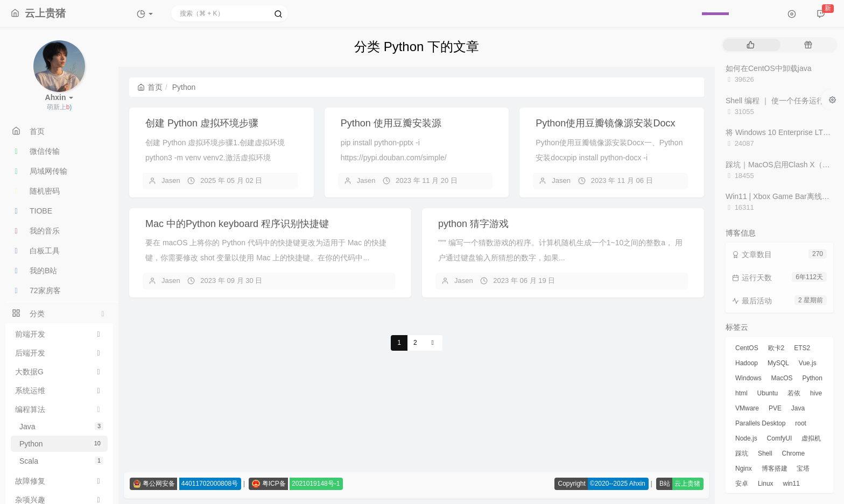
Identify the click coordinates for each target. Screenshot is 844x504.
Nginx (744, 468)
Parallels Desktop (760, 423)
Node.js (746, 438)
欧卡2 (776, 348)
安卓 (742, 484)
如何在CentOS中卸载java (768, 68)
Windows (748, 378)
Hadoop (747, 363)
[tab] (751, 45)
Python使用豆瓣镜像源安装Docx (605, 123)
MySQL (778, 363)
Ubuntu (768, 393)
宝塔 (803, 468)
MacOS (782, 378)
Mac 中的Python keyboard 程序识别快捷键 (237, 224)
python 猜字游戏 (473, 224)
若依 (794, 393)
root (801, 423)
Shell (765, 453)
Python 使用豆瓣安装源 (391, 123)
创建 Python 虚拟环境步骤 (202, 123)
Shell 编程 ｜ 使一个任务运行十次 (782, 101)
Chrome (793, 453)
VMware (747, 408)
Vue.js (808, 363)
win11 (791, 484)
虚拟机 (811, 438)
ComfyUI (780, 438)
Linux (766, 484)
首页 (150, 87)
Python (61, 444)
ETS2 (802, 348)
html (741, 393)
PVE (775, 408)
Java (61, 427)
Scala (61, 461)
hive (816, 393)
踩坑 (742, 453)
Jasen (171, 180)
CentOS (747, 348)
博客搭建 (775, 468)
